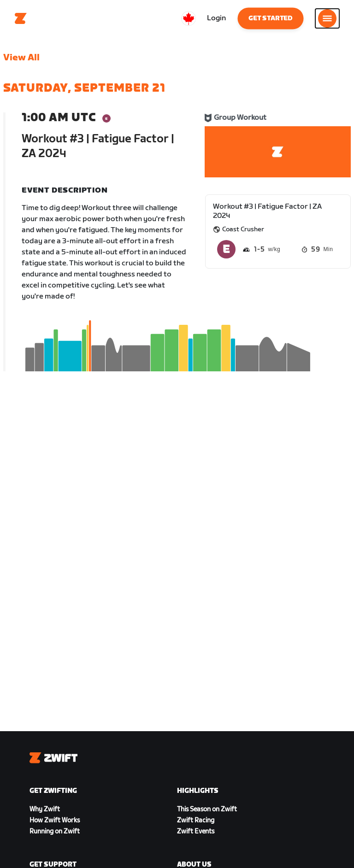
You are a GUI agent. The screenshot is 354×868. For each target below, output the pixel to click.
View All (21, 58)
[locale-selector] (189, 18)
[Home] (21, 18)
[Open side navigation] (327, 18)
